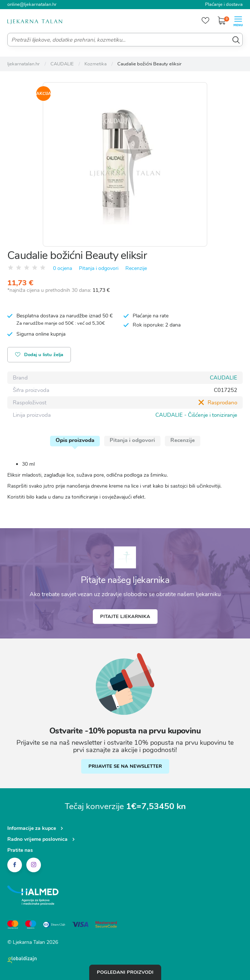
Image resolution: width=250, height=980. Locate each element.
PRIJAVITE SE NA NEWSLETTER (125, 766)
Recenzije (136, 268)
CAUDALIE (224, 378)
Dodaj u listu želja (39, 355)
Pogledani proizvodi (125, 972)
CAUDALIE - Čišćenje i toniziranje (196, 415)
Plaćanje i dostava (224, 4)
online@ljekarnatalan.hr (32, 4)
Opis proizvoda (75, 440)
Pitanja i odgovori (99, 268)
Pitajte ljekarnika (125, 617)
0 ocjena (62, 268)
